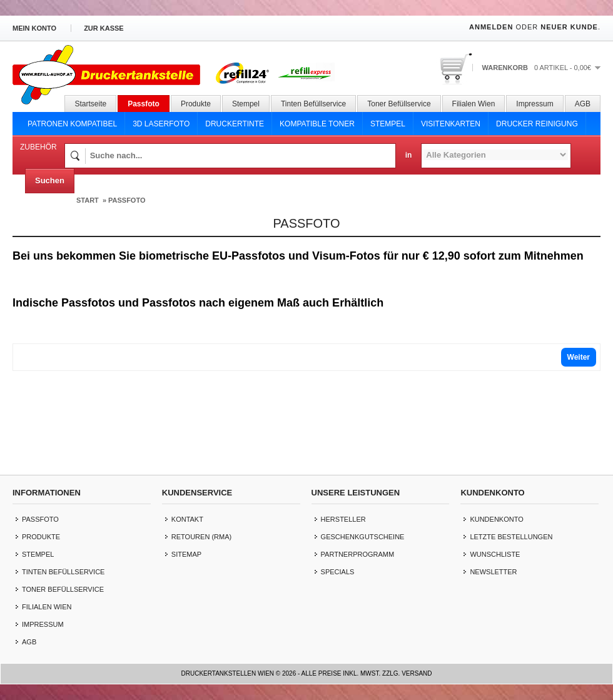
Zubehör (38, 147)
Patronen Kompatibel (72, 124)
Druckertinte (235, 124)
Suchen (50, 180)
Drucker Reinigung (537, 124)
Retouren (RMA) (201, 537)
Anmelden (491, 27)
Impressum (534, 104)
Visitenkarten (451, 124)
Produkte (196, 104)
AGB (583, 104)
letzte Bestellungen (511, 537)
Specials (338, 572)
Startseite (90, 104)
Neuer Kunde (569, 27)
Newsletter (493, 572)
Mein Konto (34, 28)
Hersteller (343, 519)
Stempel (246, 104)
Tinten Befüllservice (313, 104)
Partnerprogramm (358, 554)
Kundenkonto (496, 519)
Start (88, 200)
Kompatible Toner (317, 124)
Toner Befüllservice (399, 104)
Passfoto (144, 104)
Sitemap (186, 554)
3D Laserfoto (161, 124)
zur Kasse (104, 28)
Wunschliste (495, 554)
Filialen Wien (474, 104)
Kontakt (187, 519)
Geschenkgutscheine (363, 537)
